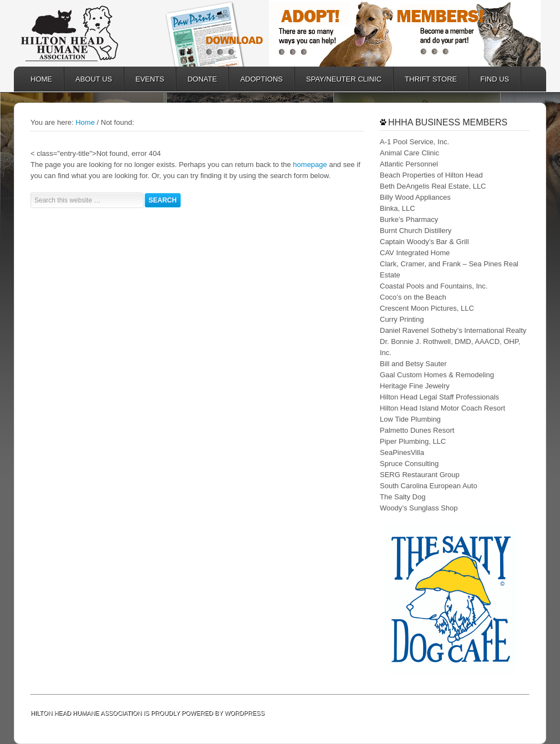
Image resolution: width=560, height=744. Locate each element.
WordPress (245, 713)
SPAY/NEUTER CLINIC (338, 79)
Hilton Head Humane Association (86, 33)
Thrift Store (431, 79)
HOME (41, 79)
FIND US (495, 79)
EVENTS (150, 79)
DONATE (197, 79)
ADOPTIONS (256, 79)
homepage (310, 165)
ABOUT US (88, 79)
